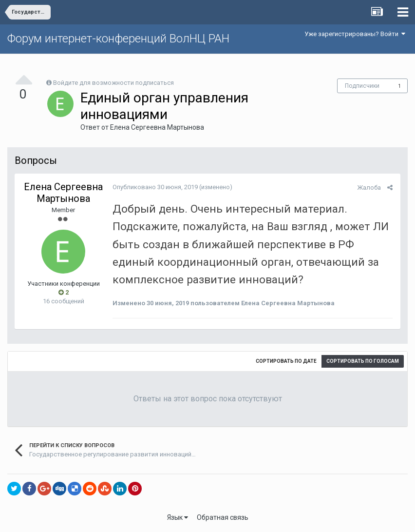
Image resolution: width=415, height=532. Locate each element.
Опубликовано (155, 187)
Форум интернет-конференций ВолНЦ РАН (118, 39)
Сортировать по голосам (363, 361)
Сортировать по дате (286, 361)
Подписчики (362, 86)
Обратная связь (223, 517)
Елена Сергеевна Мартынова (157, 127)
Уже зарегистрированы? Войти (355, 34)
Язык (178, 517)
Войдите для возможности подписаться (113, 83)
